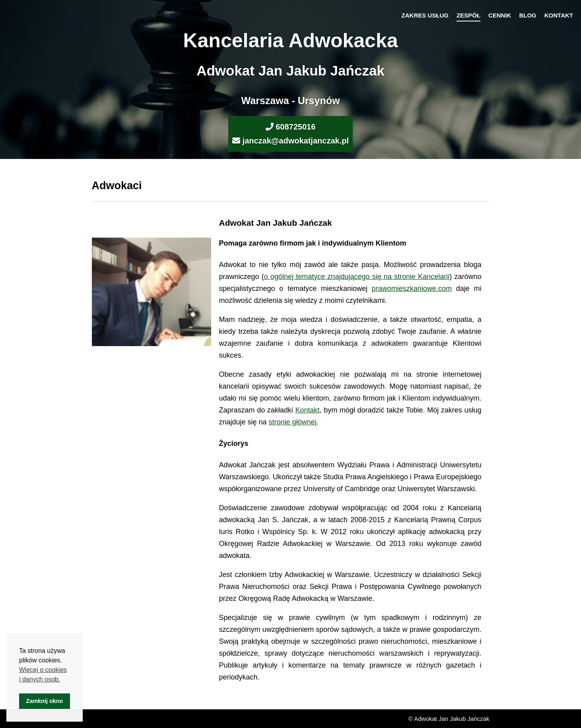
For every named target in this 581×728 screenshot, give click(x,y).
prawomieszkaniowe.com (412, 288)
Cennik (500, 15)
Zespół (468, 15)
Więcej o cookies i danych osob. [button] (43, 675)
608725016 (295, 127)
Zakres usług (425, 15)
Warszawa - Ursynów (291, 101)
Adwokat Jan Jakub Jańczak (290, 71)
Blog (528, 15)
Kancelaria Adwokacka (290, 41)
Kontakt (559, 15)
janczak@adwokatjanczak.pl (296, 141)
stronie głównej (293, 422)
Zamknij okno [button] (45, 701)
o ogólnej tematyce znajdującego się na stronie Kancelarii (357, 277)
